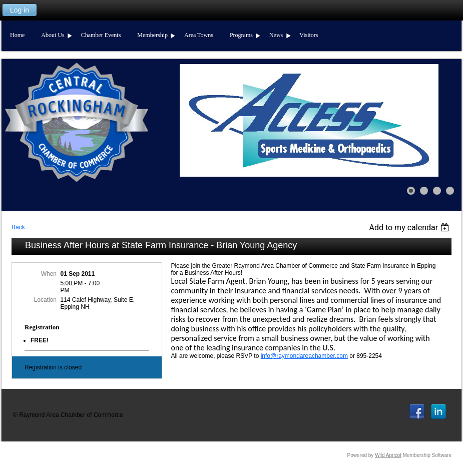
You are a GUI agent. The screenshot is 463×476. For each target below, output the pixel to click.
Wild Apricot (388, 455)
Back (18, 227)
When (49, 274)
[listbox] (410, 227)
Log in (20, 10)
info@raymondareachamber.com (304, 356)
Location (45, 300)
